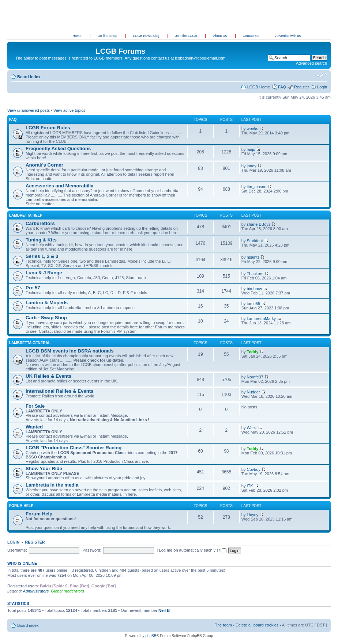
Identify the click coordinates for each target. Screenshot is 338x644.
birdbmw (255, 289)
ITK (250, 486)
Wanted (34, 427)
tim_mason (257, 187)
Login (322, 87)
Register (302, 87)
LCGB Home (259, 87)
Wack (252, 428)
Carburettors (40, 223)
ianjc (251, 149)
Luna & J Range (44, 273)
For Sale (35, 406)
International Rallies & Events (59, 391)
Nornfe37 (255, 377)
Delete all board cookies (257, 625)
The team (224, 625)
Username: (17, 550)
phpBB (151, 636)
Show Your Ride (44, 468)
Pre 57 (33, 288)
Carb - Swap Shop (46, 318)
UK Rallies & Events (48, 376)
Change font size (322, 75)
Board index (29, 77)
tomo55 (254, 304)
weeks (253, 129)
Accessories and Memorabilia (59, 186)
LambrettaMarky (261, 319)
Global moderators (67, 591)
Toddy (253, 352)
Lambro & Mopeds (47, 303)
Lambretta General (30, 343)
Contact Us (252, 36)
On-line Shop (108, 36)
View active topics (69, 110)
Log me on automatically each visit (193, 550)
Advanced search (311, 63)
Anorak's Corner (44, 165)
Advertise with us (288, 36)
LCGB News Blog (147, 36)
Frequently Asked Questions (58, 148)
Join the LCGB (187, 36)
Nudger (253, 392)
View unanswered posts (29, 110)
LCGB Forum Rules (48, 128)
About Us (220, 36)
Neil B (164, 610)
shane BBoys (259, 224)
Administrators (36, 591)
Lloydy (253, 515)
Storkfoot (255, 241)
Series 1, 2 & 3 (42, 256)
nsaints (253, 257)
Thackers (255, 274)
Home (77, 36)
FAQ (282, 87)
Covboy (254, 469)
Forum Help (21, 506)
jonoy (252, 166)
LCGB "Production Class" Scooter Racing (74, 448)
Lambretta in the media (52, 485)
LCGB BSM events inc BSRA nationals (70, 351)
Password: (92, 550)
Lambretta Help (26, 215)
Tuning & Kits (41, 240)
